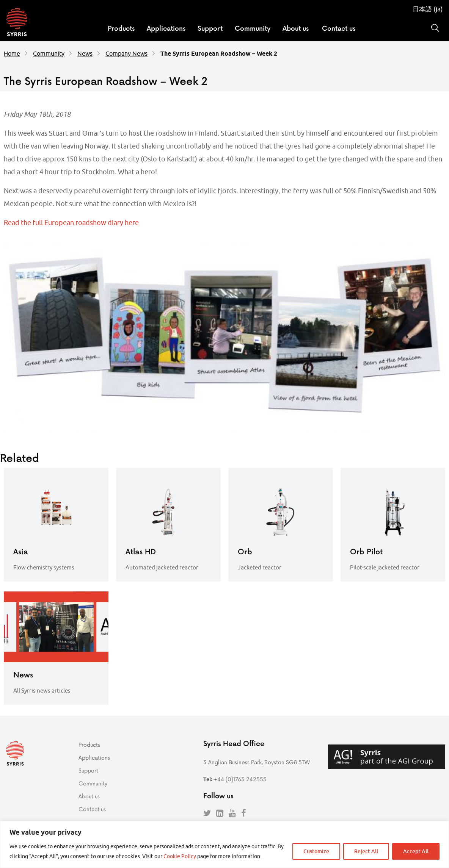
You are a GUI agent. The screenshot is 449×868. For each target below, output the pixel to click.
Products (121, 28)
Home (12, 53)
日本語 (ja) (428, 9)
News (85, 53)
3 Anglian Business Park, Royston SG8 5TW (257, 762)
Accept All (416, 851)
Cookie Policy (180, 856)
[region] (224, 845)
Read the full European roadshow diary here (71, 223)
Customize (316, 851)
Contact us (339, 28)
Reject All (366, 851)
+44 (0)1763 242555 (240, 779)
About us (296, 28)
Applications (166, 28)
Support (210, 28)
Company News (126, 53)
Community (253, 28)
